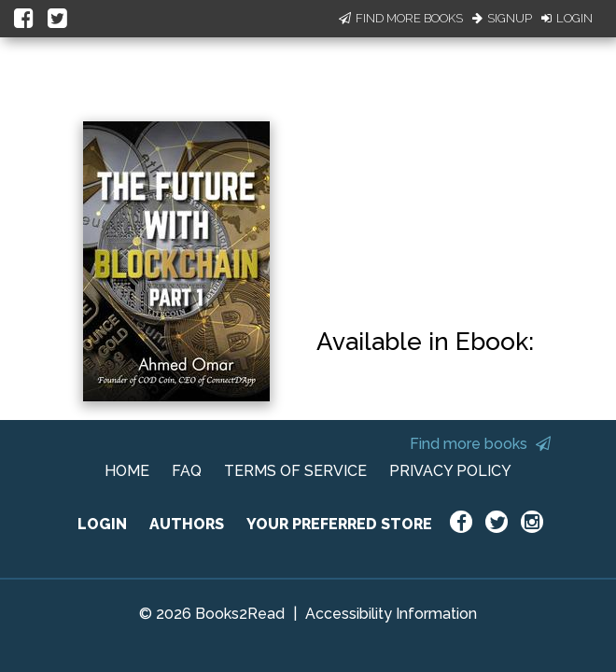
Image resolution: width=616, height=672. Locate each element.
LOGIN (102, 524)
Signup (502, 18)
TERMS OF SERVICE (295, 471)
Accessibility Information (391, 614)
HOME (127, 471)
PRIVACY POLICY (450, 471)
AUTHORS (187, 524)
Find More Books (401, 18)
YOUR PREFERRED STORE (339, 524)
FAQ (187, 471)
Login (567, 18)
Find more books (480, 444)
